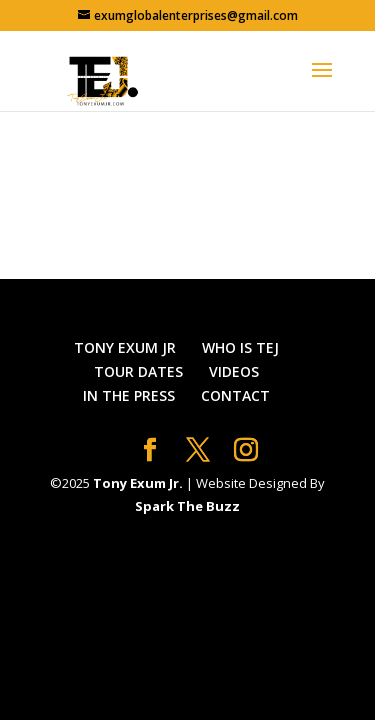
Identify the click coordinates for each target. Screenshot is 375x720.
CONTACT (235, 395)
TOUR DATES (138, 371)
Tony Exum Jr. (138, 483)
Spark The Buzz (187, 506)
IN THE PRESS (129, 395)
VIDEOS (234, 371)
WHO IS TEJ (240, 347)
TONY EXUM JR (125, 347)
